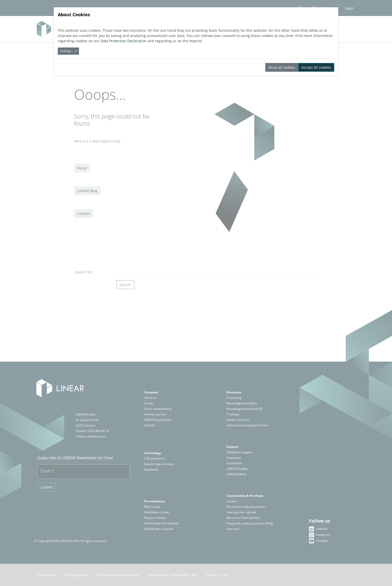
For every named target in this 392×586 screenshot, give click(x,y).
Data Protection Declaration (123, 41)
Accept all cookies (316, 67)
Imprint (195, 41)
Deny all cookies (282, 67)
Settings (66, 51)
